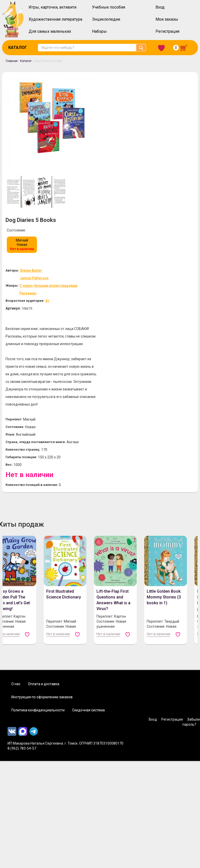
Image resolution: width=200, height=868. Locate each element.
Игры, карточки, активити (53, 7)
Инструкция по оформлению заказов (42, 564)
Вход (160, 7)
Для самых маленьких (50, 31)
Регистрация (167, 31)
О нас (16, 551)
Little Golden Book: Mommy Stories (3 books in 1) (164, 464)
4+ (148, 160)
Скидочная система (88, 577)
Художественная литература (55, 19)
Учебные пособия (109, 7)
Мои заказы (167, 19)
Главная (12, 61)
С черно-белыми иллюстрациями (151, 145)
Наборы (99, 31)
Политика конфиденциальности (38, 577)
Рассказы (128, 153)
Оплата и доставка (44, 551)
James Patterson (136, 137)
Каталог (18, 47)
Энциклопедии (106, 19)
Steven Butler (132, 130)
